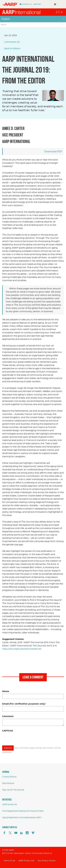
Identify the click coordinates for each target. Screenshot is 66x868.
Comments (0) (12, 42)
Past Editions (8, 783)
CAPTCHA (8, 731)
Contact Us (27, 4)
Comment (8, 716)
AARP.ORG (37, 4)
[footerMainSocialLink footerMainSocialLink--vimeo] (33, 833)
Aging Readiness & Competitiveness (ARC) (22, 817)
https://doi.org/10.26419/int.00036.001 (22, 649)
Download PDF (53, 151)
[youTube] (16, 833)
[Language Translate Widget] (57, 3)
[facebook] (4, 833)
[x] (10, 833)
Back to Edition (12, 48)
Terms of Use (9, 861)
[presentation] (23, 739)
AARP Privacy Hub (26, 861)
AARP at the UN (10, 804)
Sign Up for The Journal (13, 790)
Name (6, 691)
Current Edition (9, 777)
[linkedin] (21, 833)
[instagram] (27, 833)
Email (24, 704)
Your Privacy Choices (47, 861)
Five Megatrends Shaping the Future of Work (23, 811)
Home (4, 25)
